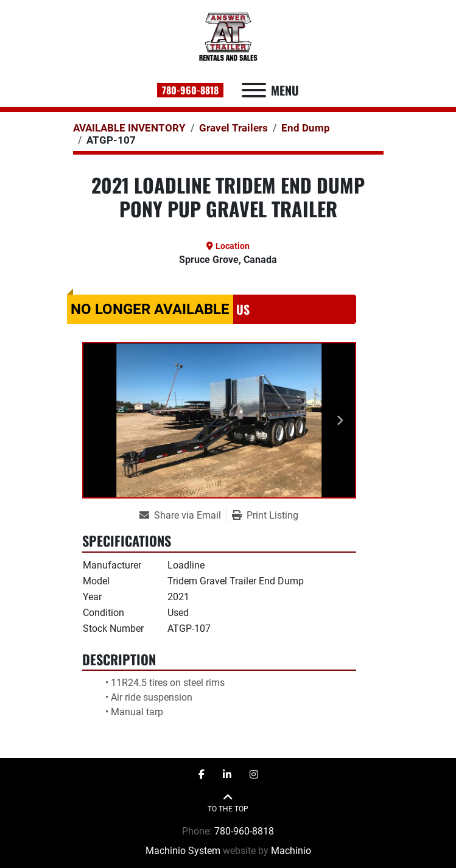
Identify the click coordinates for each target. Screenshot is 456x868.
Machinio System (183, 851)
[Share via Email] (183, 516)
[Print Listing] (265, 516)
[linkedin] (227, 775)
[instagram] (254, 775)
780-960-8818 (190, 90)
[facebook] (202, 775)
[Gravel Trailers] (233, 128)
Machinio (291, 851)
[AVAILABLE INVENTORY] (129, 128)
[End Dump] (306, 128)
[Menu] (254, 90)
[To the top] (228, 803)
